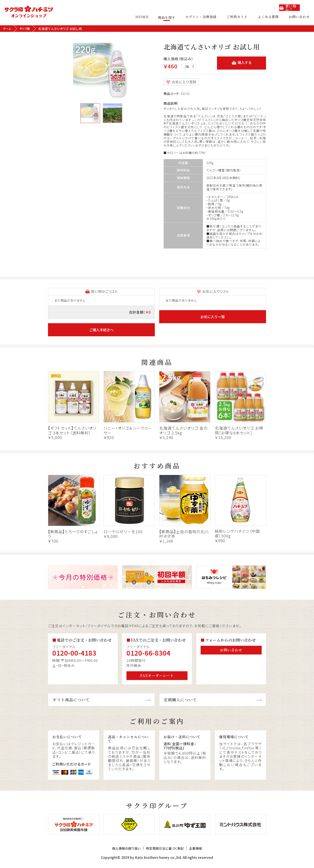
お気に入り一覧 (213, 317)
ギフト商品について (71, 700)
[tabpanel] (101, 71)
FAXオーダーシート (157, 676)
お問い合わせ (299, 17)
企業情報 (204, 851)
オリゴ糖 (27, 29)
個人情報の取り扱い (119, 851)
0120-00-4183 (74, 653)
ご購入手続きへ (101, 330)
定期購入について (180, 700)
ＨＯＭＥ (148, 17)
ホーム (8, 29)
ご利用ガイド (240, 17)
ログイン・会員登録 (205, 17)
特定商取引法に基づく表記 (166, 851)
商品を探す (172, 17)
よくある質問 (270, 17)
